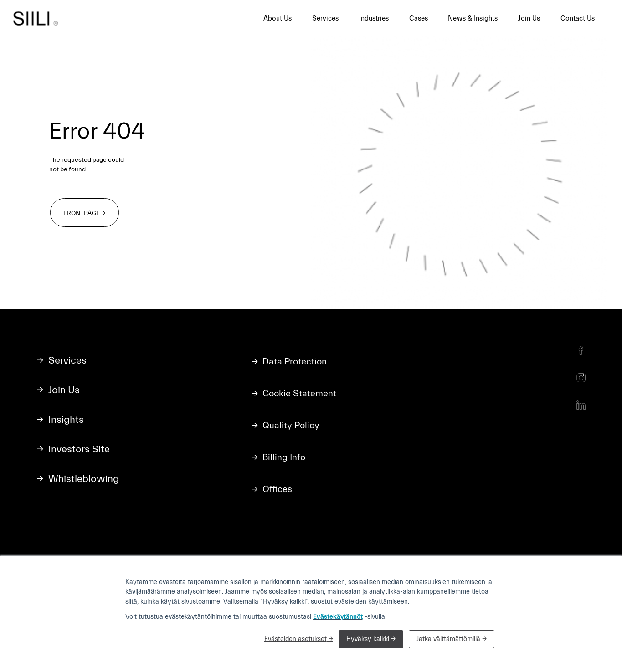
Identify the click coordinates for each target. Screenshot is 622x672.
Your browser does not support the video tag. (460, 173)
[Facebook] (581, 350)
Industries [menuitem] (374, 18)
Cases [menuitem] (419, 18)
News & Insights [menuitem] (473, 18)
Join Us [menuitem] (529, 18)
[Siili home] (39, 18)
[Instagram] (581, 378)
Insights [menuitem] (66, 420)
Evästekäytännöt (338, 617)
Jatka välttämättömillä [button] (448, 639)
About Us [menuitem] (278, 18)
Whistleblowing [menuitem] (84, 479)
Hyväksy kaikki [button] (369, 639)
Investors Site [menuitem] (79, 449)
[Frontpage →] (85, 213)
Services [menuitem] (325, 18)
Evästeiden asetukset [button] (296, 639)
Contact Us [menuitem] (578, 18)
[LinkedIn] (581, 405)
